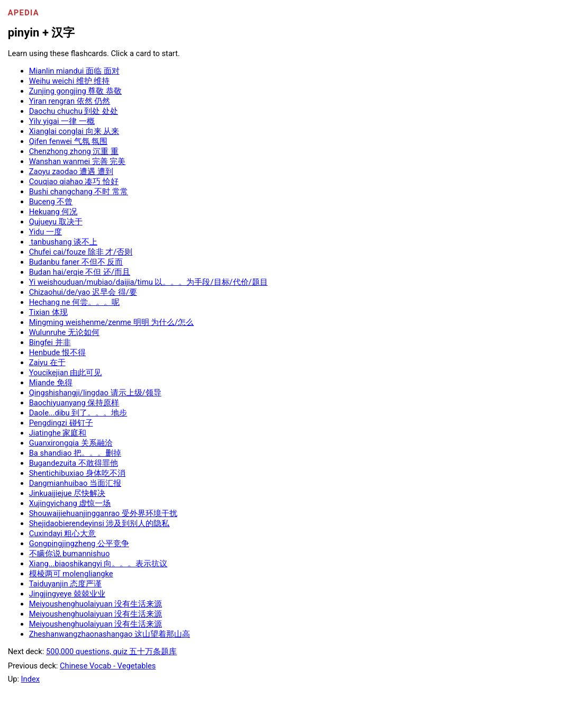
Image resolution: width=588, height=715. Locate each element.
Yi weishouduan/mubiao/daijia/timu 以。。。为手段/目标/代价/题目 (148, 282)
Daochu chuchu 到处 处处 (74, 111)
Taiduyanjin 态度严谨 (66, 584)
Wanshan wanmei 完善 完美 (78, 161)
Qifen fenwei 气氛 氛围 (68, 141)
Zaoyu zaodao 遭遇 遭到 (71, 171)
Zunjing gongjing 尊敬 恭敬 (75, 91)
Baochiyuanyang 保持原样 (74, 403)
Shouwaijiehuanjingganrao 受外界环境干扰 (103, 513)
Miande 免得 (51, 383)
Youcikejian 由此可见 (66, 373)
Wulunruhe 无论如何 (64, 332)
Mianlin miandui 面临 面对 (74, 71)
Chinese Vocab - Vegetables (108, 666)
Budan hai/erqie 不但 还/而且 (80, 272)
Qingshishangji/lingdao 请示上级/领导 (95, 393)
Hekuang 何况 (53, 212)
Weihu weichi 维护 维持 (70, 81)
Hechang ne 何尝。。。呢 (74, 302)
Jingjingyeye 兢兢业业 (67, 594)
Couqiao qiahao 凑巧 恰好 (74, 182)
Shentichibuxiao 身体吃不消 (77, 473)
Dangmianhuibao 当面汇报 (75, 483)
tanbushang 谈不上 (63, 242)
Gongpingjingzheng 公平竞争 (79, 544)
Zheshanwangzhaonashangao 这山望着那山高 (110, 634)
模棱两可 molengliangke (71, 574)
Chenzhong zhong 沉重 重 (74, 151)
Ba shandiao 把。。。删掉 (75, 453)
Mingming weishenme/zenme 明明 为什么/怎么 (112, 322)
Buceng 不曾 (51, 202)
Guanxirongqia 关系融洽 (71, 443)
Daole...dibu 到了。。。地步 (78, 413)
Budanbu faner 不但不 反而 (76, 262)
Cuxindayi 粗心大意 (63, 533)
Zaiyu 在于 (47, 363)
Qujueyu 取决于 (56, 222)
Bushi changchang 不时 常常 (79, 192)
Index (30, 679)
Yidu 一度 (46, 232)
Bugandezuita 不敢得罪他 (74, 463)
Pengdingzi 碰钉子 (61, 423)
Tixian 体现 (48, 312)
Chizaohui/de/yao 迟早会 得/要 (83, 292)
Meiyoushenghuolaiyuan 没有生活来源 (96, 604)
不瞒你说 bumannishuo (70, 554)
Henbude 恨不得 (57, 352)
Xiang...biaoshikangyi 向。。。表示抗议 (98, 564)
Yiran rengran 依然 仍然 (70, 101)
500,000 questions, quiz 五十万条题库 (111, 651)
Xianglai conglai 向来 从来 (74, 131)
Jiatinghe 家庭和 (58, 433)
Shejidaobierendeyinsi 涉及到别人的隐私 (99, 523)
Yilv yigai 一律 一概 (62, 121)
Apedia (24, 13)
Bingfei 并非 (50, 342)
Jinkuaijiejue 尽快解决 (67, 493)
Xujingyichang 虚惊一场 (70, 503)
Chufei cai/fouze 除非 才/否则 (81, 252)
